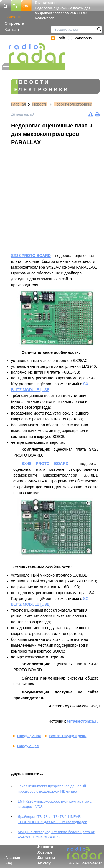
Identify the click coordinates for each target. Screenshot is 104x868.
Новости (12, 17)
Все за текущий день (68, 736)
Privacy (44, 863)
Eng (9, 863)
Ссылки (45, 852)
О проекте (14, 23)
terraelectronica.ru (83, 721)
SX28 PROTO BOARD (31, 256)
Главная (18, 104)
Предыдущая (29, 736)
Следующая (28, 746)
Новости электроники (73, 104)
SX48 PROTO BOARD (45, 464)
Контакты (13, 29)
